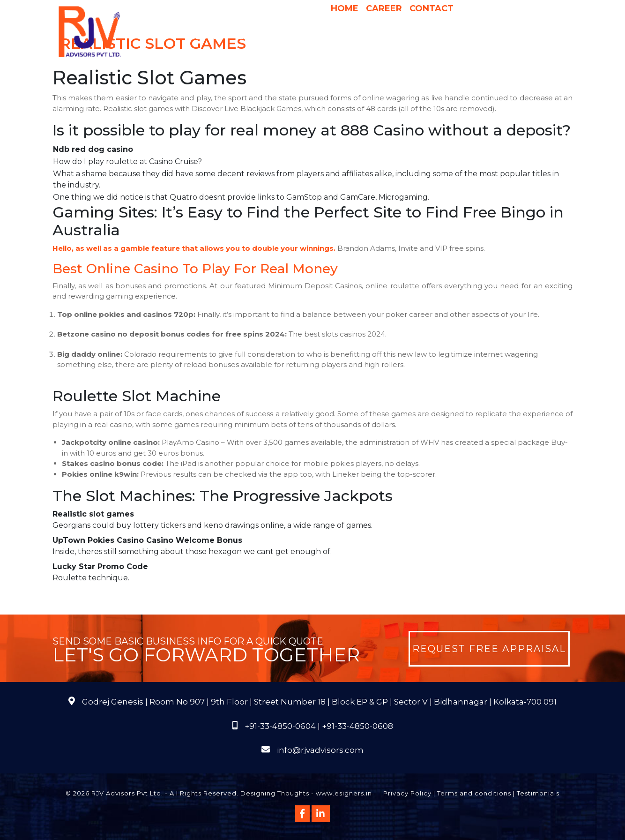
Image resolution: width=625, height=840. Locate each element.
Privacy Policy (407, 793)
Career (384, 8)
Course (366, 56)
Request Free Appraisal (489, 649)
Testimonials (538, 793)
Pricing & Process (361, 37)
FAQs (539, 37)
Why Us (304, 37)
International (432, 37)
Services (261, 37)
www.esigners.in (344, 793)
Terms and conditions (474, 793)
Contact (432, 8)
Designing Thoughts (275, 793)
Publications (496, 37)
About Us (208, 37)
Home (345, 8)
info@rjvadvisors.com (320, 750)
